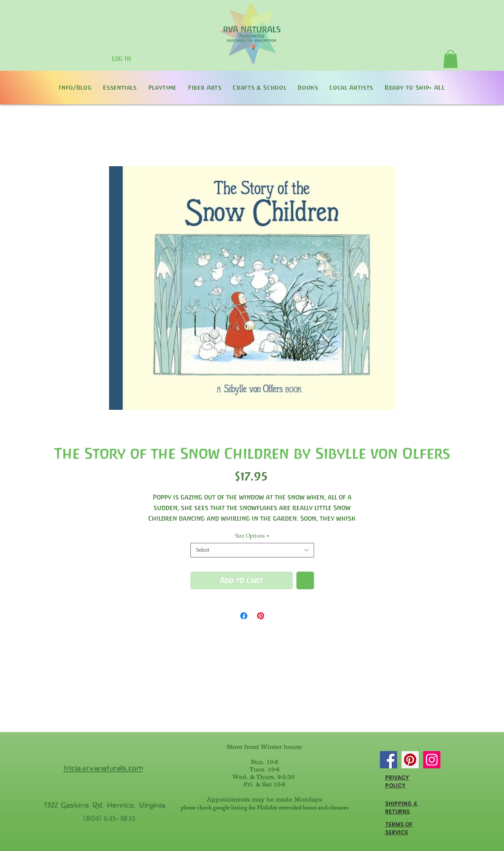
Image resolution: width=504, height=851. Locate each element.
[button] (451, 59)
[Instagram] (432, 760)
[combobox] (252, 550)
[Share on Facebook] (244, 616)
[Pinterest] (410, 760)
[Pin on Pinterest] (261, 616)
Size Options (252, 536)
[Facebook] (388, 760)
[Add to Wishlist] (305, 580)
